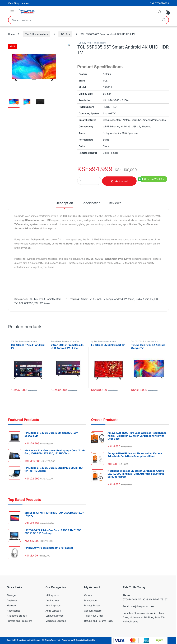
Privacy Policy (92, 605)
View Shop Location (18, 3)
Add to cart (122, 181)
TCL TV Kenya (42, 303)
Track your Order (94, 616)
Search (164, 20)
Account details (93, 611)
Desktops (12, 600)
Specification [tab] (91, 203)
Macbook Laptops (56, 621)
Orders (88, 595)
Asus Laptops (53, 611)
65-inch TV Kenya (103, 299)
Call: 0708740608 (159, 3)
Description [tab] (64, 203)
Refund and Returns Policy (99, 621)
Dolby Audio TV (144, 299)
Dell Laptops (52, 600)
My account (91, 600)
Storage (11, 595)
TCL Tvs (65, 34)
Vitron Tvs (75, 341)
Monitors (12, 605)
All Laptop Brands (17, 616)
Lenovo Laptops (54, 616)
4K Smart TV (84, 299)
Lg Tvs (94, 341)
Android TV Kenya (124, 299)
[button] (69, 45)
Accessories (13, 611)
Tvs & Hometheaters (36, 34)
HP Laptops (52, 595)
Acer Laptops (53, 605)
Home (11, 34)
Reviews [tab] (115, 203)
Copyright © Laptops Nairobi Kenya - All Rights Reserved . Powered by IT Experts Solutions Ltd (51, 640)
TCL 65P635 (26, 303)
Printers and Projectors (19, 621)
